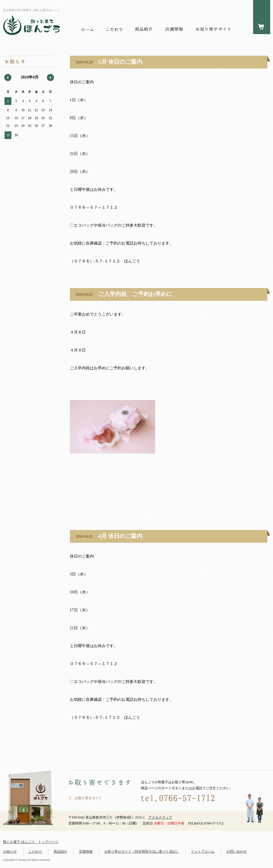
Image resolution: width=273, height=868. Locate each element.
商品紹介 (61, 852)
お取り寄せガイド (88, 798)
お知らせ (10, 852)
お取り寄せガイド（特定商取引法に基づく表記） (142, 852)
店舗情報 (86, 852)
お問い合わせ (237, 852)
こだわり (35, 852)
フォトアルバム (203, 852)
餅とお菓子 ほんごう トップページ (31, 842)
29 (8, 135)
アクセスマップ (160, 817)
